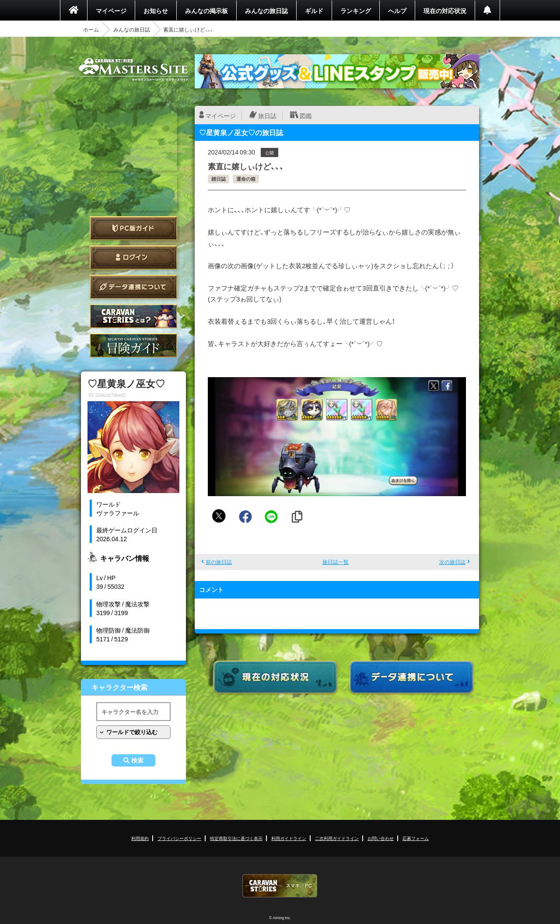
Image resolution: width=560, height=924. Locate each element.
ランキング (356, 10)
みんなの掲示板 (206, 10)
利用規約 (140, 838)
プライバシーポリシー (179, 838)
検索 (137, 760)
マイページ (111, 10)
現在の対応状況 (445, 10)
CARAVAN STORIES (280, 886)
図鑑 (306, 115)
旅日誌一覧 (336, 562)
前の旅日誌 (219, 562)
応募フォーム (416, 838)
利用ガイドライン (289, 838)
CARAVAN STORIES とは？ (133, 316)
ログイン (133, 257)
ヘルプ (397, 10)
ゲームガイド (133, 345)
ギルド (314, 10)
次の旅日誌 (452, 562)
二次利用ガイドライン (337, 838)
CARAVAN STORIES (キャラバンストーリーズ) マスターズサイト (133, 70)
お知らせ (156, 10)
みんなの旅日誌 (266, 10)
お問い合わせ (381, 838)
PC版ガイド (133, 228)
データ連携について (133, 287)
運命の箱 (246, 179)
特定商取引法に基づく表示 (236, 838)
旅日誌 (267, 115)
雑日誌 (219, 179)
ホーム (91, 29)
